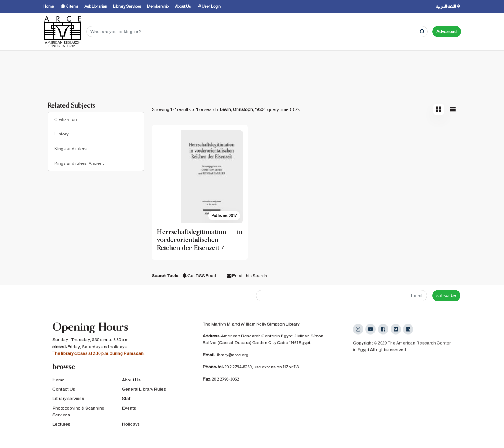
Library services (68, 400)
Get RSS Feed (199, 276)
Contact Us (64, 390)
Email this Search (247, 276)
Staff (127, 400)
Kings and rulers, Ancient (79, 163)
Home (59, 381)
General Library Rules (144, 390)
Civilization (66, 119)
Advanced (447, 32)
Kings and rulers (70, 149)
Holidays (131, 425)
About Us (131, 381)
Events (129, 409)
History (62, 134)
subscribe (446, 295)
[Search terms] (257, 32)
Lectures (61, 425)
